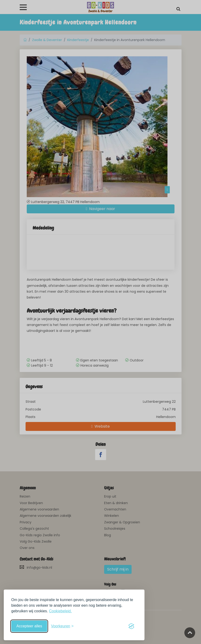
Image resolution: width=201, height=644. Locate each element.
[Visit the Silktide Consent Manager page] (131, 626)
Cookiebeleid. (60, 611)
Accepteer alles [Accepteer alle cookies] (29, 626)
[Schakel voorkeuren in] (62, 626)
